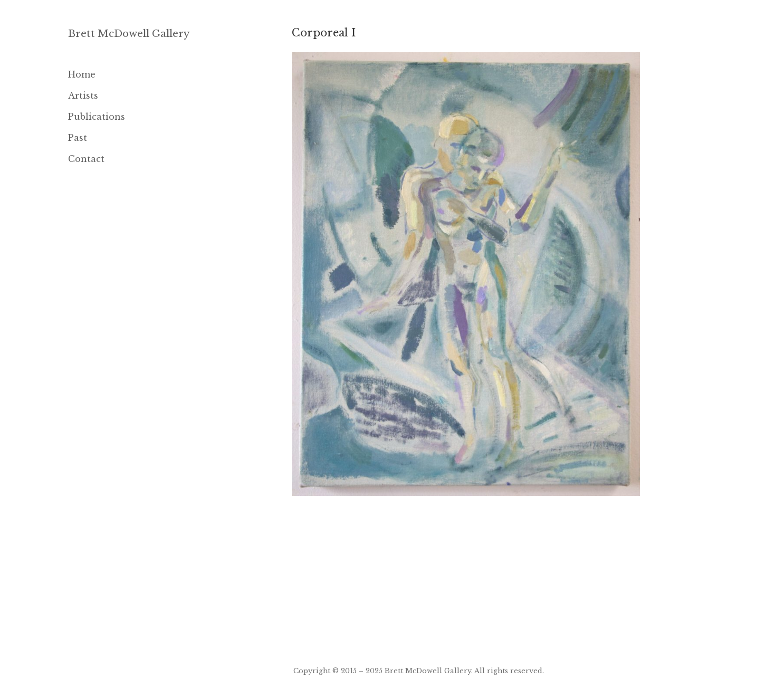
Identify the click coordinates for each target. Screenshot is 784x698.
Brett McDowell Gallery (129, 34)
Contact (86, 159)
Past (78, 138)
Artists (83, 95)
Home (82, 74)
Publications (97, 117)
